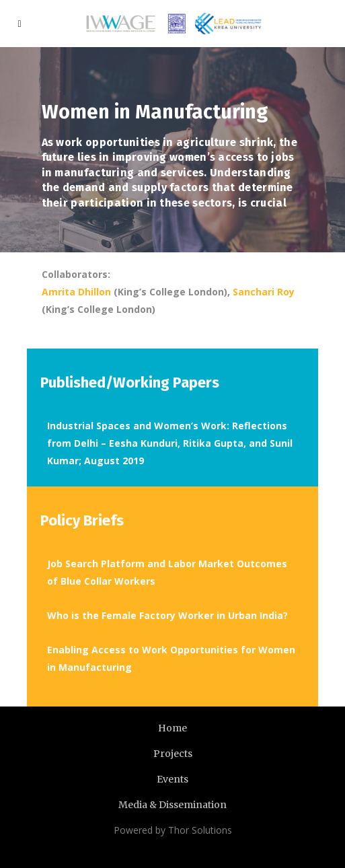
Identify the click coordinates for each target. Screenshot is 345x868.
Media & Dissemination (172, 805)
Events (172, 779)
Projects (173, 754)
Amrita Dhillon (76, 292)
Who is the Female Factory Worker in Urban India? (167, 615)
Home (172, 728)
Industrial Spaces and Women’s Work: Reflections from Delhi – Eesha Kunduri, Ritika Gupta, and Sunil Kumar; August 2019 (170, 443)
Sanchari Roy (264, 292)
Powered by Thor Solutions (173, 830)
